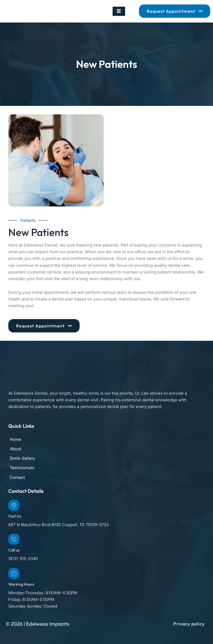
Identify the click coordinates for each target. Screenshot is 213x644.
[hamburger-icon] (119, 11)
